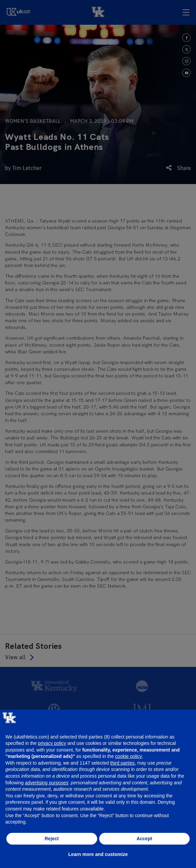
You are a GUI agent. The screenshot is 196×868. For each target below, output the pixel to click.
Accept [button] (144, 839)
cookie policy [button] (129, 756)
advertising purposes (46, 783)
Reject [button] (52, 839)
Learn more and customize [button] (98, 854)
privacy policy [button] (52, 743)
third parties (122, 763)
